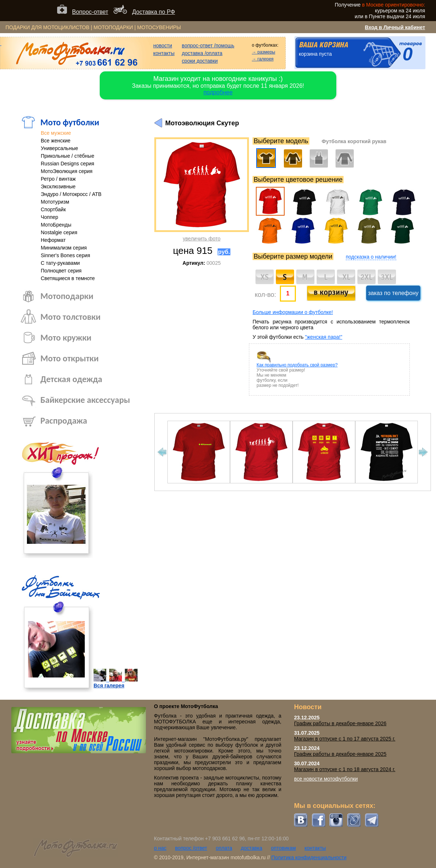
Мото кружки (66, 337)
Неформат (53, 240)
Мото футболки (70, 122)
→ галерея (263, 59)
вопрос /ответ (191, 848)
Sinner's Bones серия (66, 255)
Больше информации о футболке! (293, 312)
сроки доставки (200, 61)
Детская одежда (71, 379)
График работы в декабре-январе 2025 (340, 754)
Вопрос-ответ (90, 12)
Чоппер (49, 217)
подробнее (218, 92)
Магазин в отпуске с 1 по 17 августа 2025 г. (345, 739)
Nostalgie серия (59, 232)
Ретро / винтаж (58, 179)
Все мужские (56, 133)
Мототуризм (55, 202)
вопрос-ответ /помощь (208, 46)
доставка (252, 848)
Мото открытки (70, 358)
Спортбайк (53, 209)
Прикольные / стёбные (68, 156)
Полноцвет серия (61, 271)
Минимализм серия (64, 248)
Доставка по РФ (154, 12)
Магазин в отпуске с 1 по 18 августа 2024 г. (345, 769)
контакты (164, 53)
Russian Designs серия (68, 164)
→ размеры (263, 52)
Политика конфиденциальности (309, 857)
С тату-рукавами (60, 263)
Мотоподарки (67, 296)
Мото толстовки (70, 317)
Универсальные (60, 148)
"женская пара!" (324, 337)
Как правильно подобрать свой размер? (297, 365)
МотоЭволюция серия (67, 171)
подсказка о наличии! (371, 257)
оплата (224, 848)
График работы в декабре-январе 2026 (340, 723)
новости (163, 46)
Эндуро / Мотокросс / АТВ (71, 194)
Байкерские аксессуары (85, 400)
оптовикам (283, 848)
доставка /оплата (202, 53)
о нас (160, 848)
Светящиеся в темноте (68, 278)
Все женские (56, 141)
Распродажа (64, 421)
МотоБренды (56, 225)
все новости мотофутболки (326, 779)
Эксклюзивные (58, 186)
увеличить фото (201, 239)
